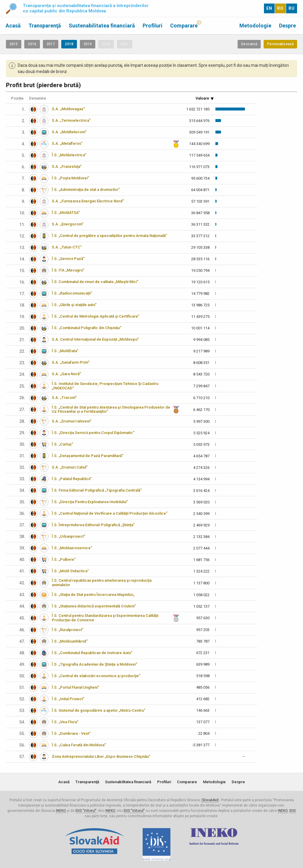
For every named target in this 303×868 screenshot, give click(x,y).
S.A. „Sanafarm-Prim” (71, 362)
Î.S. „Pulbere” (64, 559)
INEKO (61, 811)
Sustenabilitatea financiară (102, 26)
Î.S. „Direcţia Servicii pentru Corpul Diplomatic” (93, 433)
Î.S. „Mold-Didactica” (70, 571)
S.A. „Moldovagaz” (68, 109)
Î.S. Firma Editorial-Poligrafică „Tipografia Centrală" (97, 490)
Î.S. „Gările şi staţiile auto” (74, 305)
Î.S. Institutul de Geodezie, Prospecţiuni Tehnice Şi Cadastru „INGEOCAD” (105, 386)
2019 (88, 44)
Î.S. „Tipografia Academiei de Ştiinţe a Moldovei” (95, 664)
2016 (32, 44)
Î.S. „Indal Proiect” (68, 699)
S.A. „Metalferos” (67, 143)
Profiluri (153, 26)
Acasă (13, 26)
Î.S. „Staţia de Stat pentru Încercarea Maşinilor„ (93, 595)
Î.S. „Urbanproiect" (69, 536)
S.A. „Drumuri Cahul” (70, 467)
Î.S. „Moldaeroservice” (72, 548)
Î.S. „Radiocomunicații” (72, 293)
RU (292, 8)
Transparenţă (45, 26)
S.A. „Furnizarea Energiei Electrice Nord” (88, 201)
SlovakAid (210, 800)
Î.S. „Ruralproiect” (68, 630)
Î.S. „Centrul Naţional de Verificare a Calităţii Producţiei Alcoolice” (110, 513)
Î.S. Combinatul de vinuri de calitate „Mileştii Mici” (95, 282)
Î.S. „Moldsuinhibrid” (70, 641)
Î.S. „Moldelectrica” (69, 155)
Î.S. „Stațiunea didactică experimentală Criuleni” (94, 606)
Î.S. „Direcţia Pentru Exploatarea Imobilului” (90, 502)
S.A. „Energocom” (68, 224)
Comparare (184, 26)
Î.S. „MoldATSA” (66, 213)
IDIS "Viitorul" (86, 811)
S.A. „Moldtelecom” (69, 132)
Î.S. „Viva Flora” (65, 722)
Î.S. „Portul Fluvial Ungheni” (75, 687)
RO (280, 8)
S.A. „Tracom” (64, 398)
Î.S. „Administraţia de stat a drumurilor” (86, 190)
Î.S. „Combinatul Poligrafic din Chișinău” (87, 328)
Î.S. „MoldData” (65, 351)
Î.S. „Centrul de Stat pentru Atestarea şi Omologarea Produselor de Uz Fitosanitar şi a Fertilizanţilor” (111, 409)
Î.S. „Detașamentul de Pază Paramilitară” (88, 456)
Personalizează (280, 44)
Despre (287, 26)
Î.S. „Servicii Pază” (68, 259)
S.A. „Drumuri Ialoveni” (72, 421)
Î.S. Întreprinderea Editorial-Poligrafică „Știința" (93, 525)
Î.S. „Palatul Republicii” (72, 479)
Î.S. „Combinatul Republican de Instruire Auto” (92, 653)
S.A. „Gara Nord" (66, 374)
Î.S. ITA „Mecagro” (68, 270)
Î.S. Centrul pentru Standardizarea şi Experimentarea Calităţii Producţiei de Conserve (105, 618)
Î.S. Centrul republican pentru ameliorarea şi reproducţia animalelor (102, 583)
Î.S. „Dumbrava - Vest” (71, 733)
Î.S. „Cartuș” (62, 444)
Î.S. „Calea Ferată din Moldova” (79, 745)
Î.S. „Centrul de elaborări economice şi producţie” (96, 676)
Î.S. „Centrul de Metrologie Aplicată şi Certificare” (96, 316)
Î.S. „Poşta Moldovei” (70, 178)
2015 (14, 44)
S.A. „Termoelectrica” (71, 120)
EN (269, 8)
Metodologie (255, 26)
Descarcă (249, 44)
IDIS (292, 811)
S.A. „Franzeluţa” (67, 166)
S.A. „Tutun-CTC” (67, 247)
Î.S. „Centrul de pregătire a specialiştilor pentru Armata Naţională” (109, 236)
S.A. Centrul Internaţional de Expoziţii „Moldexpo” (95, 339)
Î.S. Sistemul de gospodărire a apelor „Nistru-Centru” (99, 710)
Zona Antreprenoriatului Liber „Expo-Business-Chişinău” (101, 756)
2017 (51, 44)
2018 (69, 44)
